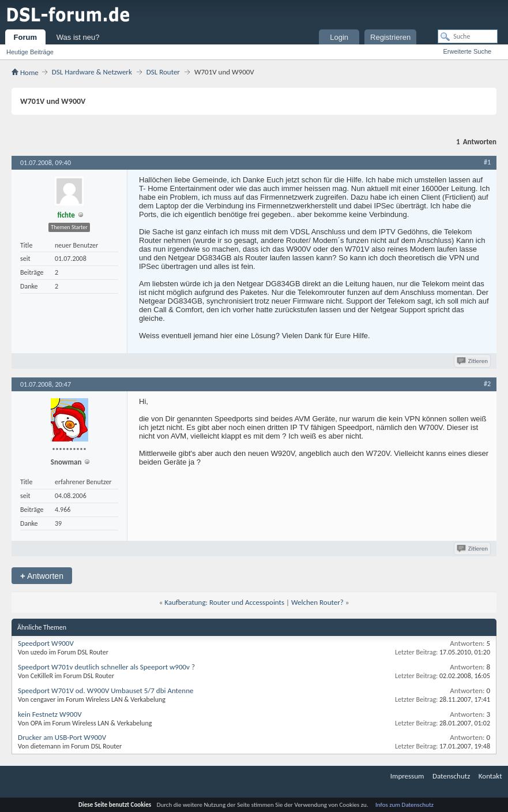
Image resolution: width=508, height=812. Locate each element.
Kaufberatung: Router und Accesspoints (224, 602)
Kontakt (490, 776)
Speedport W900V (46, 643)
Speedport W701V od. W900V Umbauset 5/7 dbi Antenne (106, 691)
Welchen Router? (317, 602)
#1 (487, 162)
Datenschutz (451, 776)
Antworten (42, 576)
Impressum (407, 776)
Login (339, 37)
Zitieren (473, 361)
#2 (487, 384)
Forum (25, 37)
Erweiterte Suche (467, 51)
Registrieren (390, 37)
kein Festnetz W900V (50, 714)
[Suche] (468, 36)
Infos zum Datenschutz (404, 805)
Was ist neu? (78, 37)
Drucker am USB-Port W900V (62, 737)
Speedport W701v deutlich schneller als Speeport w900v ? (106, 667)
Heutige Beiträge (30, 52)
